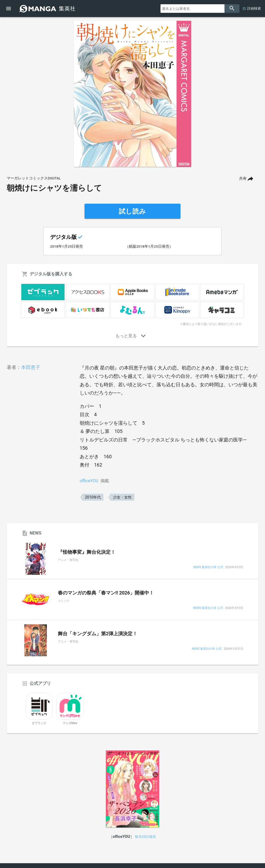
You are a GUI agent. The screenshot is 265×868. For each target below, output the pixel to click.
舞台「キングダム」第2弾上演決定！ (98, 634)
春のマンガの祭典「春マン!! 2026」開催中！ (106, 593)
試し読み (132, 211)
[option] (132, 94)
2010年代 (93, 497)
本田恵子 (31, 367)
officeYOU (89, 481)
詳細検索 (254, 8)
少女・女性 (122, 497)
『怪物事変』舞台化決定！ (87, 552)
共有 (243, 178)
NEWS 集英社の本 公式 (208, 567)
